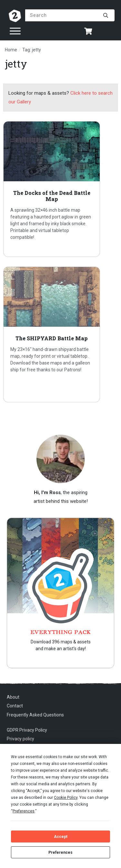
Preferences (60, 852)
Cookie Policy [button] (66, 798)
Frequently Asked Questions (35, 715)
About (13, 697)
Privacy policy (20, 739)
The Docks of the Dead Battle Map (60, 189)
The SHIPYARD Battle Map (60, 334)
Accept (61, 837)
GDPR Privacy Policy (27, 730)
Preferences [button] (24, 811)
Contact (15, 706)
